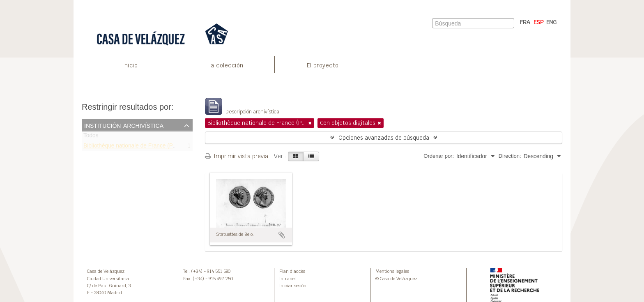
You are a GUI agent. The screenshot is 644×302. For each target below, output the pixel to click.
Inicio (130, 65)
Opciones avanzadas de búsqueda (384, 138)
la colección (227, 65)
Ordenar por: (439, 156)
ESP (539, 22)
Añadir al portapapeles (282, 235)
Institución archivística (124, 125)
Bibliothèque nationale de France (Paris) (134, 147)
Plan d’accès (292, 271)
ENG (551, 22)
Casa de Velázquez (106, 271)
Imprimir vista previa (237, 156)
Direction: (510, 156)
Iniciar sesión (293, 286)
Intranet (288, 279)
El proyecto (323, 65)
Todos (91, 137)
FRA (525, 22)
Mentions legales (392, 271)
